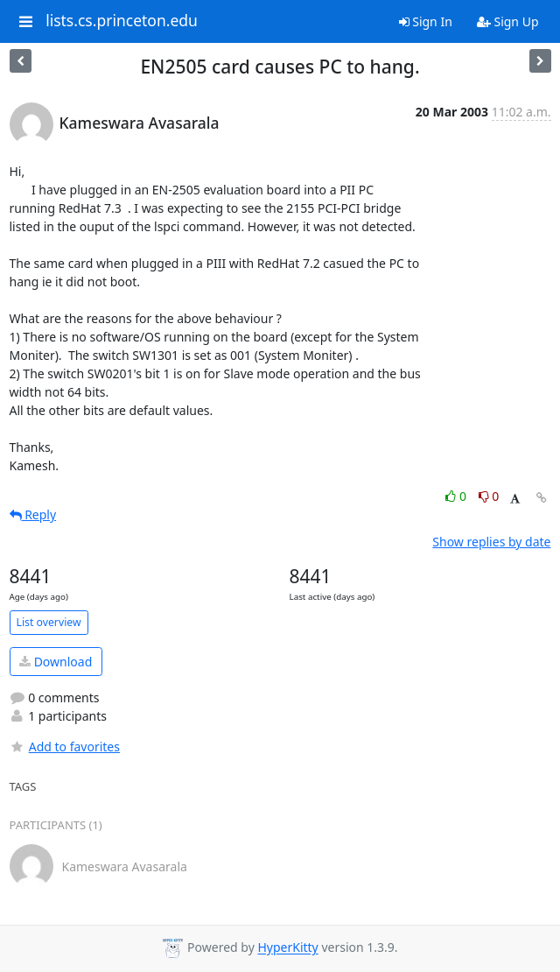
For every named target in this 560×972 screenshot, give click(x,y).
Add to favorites (65, 747)
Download (56, 662)
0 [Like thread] (457, 496)
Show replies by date (491, 542)
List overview (49, 622)
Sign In (426, 21)
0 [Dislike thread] (489, 496)
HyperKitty (287, 948)
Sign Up (508, 21)
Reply (33, 514)
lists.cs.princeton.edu (122, 21)
